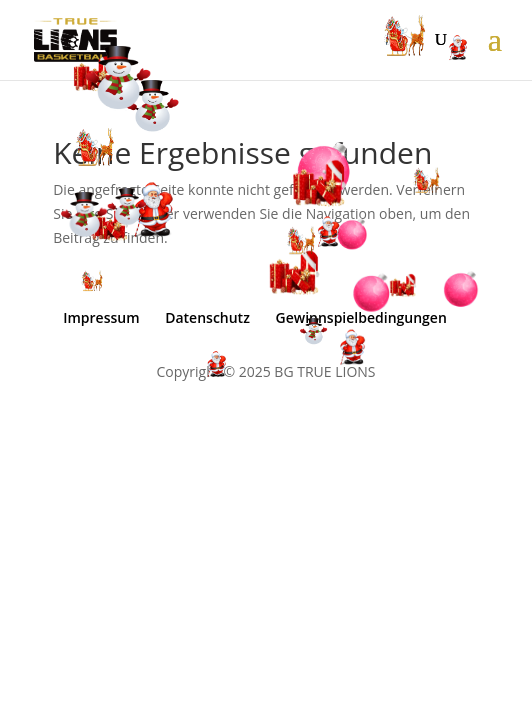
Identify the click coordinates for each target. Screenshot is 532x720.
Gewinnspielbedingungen (361, 317)
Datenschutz (207, 317)
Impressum (101, 317)
